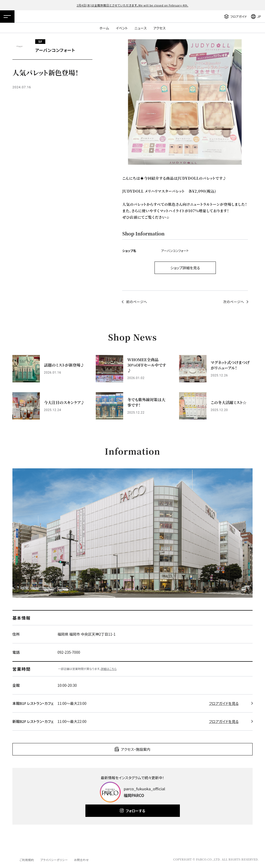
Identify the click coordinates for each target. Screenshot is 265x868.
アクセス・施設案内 (136, 749)
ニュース (141, 28)
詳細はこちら (109, 669)
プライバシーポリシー (54, 860)
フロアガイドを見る (224, 703)
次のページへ (234, 302)
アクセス (160, 28)
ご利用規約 (27, 860)
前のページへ (137, 302)
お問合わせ (81, 860)
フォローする (135, 811)
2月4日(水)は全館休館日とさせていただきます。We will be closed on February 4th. (132, 5)
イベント (122, 28)
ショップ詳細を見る (185, 268)
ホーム (104, 28)
